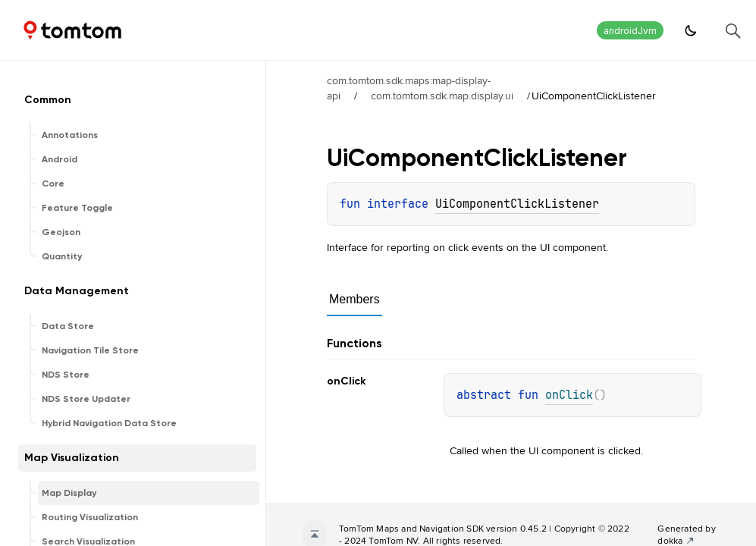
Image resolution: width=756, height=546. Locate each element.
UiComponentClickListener (517, 204)
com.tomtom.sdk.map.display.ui (442, 96)
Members (354, 299)
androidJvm (630, 31)
